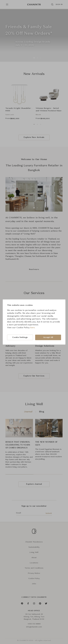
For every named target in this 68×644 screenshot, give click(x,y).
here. (33, 328)
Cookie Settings (20, 337)
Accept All (48, 337)
